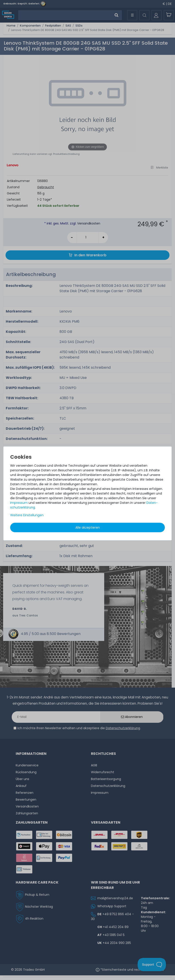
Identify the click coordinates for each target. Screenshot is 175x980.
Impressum (19, 502)
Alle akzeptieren (88, 527)
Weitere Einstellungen (27, 515)
